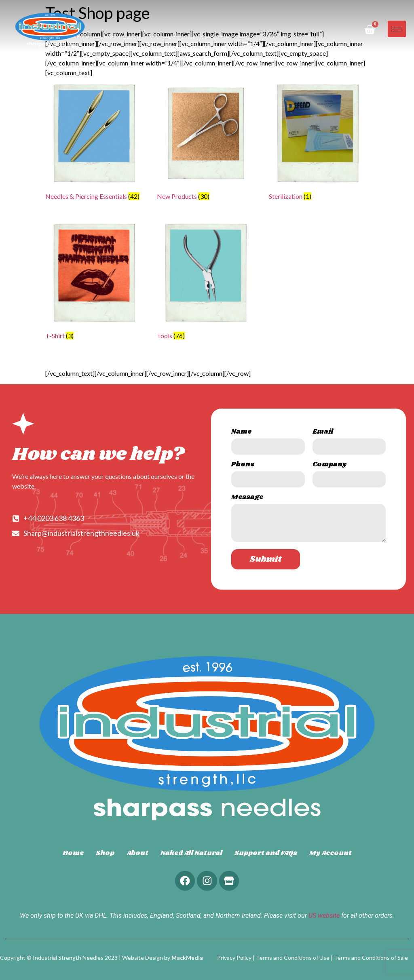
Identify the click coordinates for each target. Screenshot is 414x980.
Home (73, 853)
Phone (243, 465)
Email (323, 433)
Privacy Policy (234, 958)
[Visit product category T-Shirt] (95, 283)
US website (324, 916)
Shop (105, 853)
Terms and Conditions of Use (293, 958)
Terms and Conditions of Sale (371, 958)
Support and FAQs (266, 853)
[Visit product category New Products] (207, 143)
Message (247, 498)
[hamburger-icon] (397, 29)
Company (330, 465)
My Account (331, 853)
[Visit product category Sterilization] (319, 143)
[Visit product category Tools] (207, 283)
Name (241, 433)
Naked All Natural (191, 853)
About (137, 853)
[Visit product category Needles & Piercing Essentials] (95, 143)
